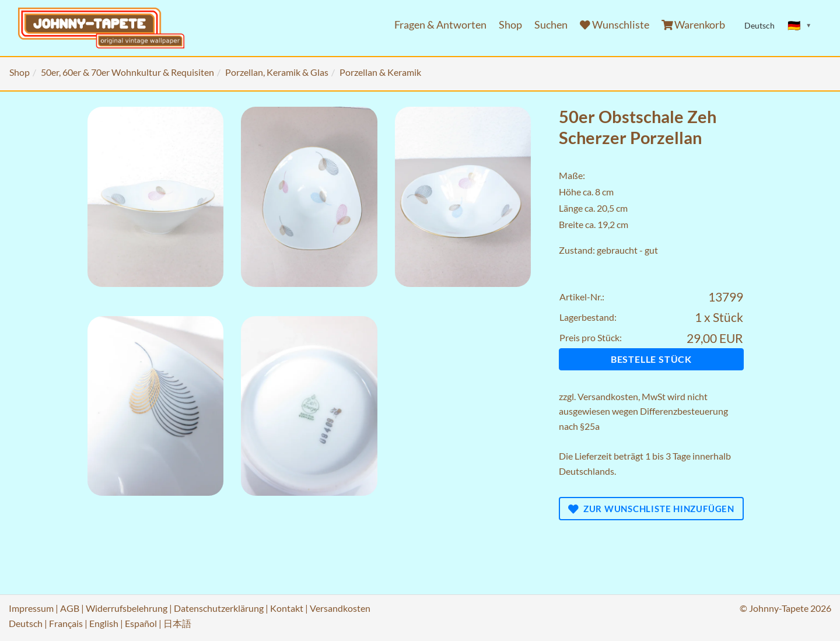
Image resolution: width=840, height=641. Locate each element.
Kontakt (287, 608)
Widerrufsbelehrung (127, 608)
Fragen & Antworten (440, 25)
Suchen (551, 25)
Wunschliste (615, 25)
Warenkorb (694, 25)
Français (66, 623)
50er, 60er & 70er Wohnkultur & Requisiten (127, 72)
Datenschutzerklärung (219, 608)
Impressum (31, 608)
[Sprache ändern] (800, 26)
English (104, 623)
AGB (70, 608)
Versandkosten (608, 396)
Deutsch (26, 623)
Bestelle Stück (651, 359)
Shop (510, 25)
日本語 (177, 623)
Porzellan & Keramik (380, 72)
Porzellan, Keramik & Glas (277, 72)
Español (141, 623)
